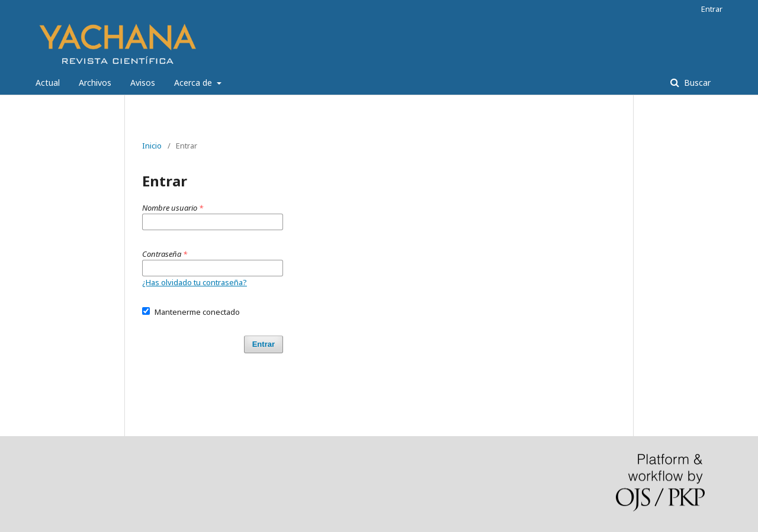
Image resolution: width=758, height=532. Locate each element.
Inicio (152, 146)
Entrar (712, 9)
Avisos (143, 83)
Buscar (696, 83)
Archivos (95, 83)
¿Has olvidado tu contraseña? (195, 282)
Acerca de (194, 83)
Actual (48, 83)
